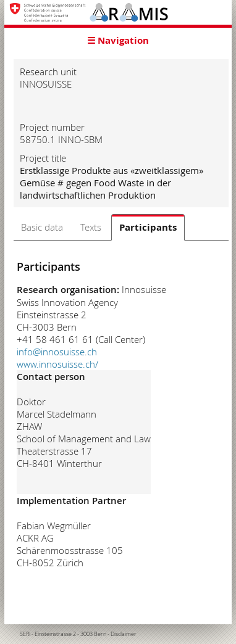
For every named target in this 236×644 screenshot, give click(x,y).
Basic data (42, 227)
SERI (25, 634)
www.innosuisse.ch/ (57, 364)
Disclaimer (124, 634)
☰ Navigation (118, 40)
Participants (148, 227)
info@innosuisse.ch (57, 352)
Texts (91, 227)
